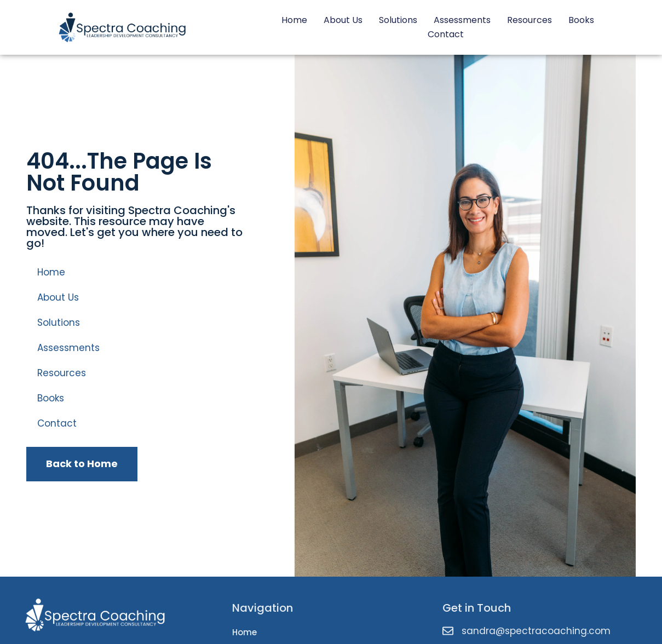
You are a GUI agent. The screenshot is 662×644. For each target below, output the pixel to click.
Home (294, 20)
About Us (343, 20)
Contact (446, 34)
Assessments (462, 20)
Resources (529, 20)
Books (581, 20)
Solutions (398, 20)
